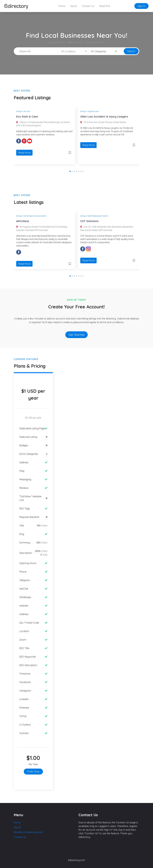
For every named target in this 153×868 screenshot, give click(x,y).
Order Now (33, 771)
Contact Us (88, 6)
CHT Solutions (89, 221)
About (73, 6)
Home (62, 6)
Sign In (142, 6)
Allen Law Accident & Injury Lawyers (104, 116)
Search (131, 51)
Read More (24, 153)
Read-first (105, 6)
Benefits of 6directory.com (29, 832)
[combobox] (73, 51)
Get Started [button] (77, 335)
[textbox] (73, 51)
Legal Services (93, 111)
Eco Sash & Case (27, 116)
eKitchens (23, 221)
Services (27, 111)
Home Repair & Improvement (35, 216)
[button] (70, 171)
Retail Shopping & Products (98, 216)
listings (19, 111)
